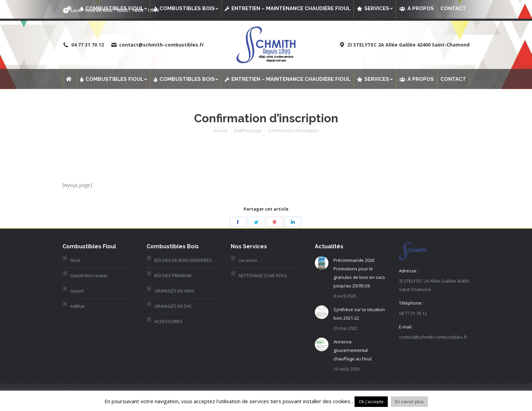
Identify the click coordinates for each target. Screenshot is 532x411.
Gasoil (77, 291)
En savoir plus (409, 401)
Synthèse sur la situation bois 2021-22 (359, 314)
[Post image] (322, 263)
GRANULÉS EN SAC (173, 306)
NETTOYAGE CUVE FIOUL (263, 275)
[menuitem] (70, 79)
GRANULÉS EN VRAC (175, 291)
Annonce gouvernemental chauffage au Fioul (353, 350)
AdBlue (78, 306)
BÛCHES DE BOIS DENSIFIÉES (183, 260)
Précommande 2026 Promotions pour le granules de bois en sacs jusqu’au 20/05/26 (359, 273)
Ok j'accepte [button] (371, 401)
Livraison (248, 260)
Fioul (75, 260)
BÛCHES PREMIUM (173, 275)
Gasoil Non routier (89, 275)
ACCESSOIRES (168, 321)
